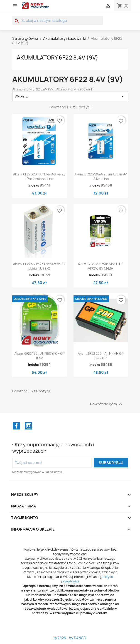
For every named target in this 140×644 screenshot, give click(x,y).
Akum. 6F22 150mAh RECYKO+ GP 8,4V (39, 356)
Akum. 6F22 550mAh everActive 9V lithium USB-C (39, 266)
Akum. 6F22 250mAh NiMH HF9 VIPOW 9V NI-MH (101, 266)
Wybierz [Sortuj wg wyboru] (70, 96)
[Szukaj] (58, 20)
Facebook (16, 426)
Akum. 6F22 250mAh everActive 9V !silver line (101, 176)
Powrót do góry (107, 404)
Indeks (34, 185)
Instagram (29, 426)
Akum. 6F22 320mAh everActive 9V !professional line (39, 176)
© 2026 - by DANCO (70, 638)
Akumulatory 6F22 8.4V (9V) (58, 57)
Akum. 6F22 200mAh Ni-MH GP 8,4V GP (101, 356)
